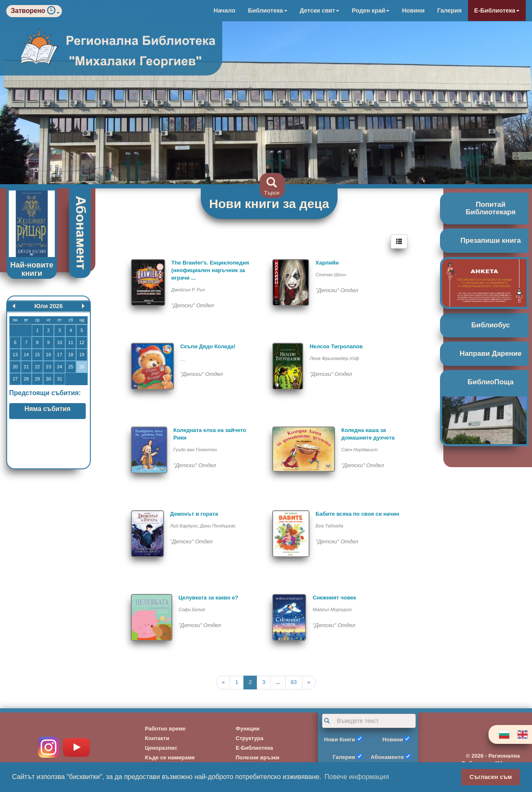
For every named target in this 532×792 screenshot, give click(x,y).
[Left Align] (399, 242)
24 (59, 367)
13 (15, 355)
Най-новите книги (32, 269)
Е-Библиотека (497, 10)
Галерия (449, 10)
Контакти (157, 738)
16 (49, 355)
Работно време (165, 729)
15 (37, 355)
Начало (225, 10)
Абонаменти (387, 757)
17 (59, 355)
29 (37, 379)
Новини (413, 10)
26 (82, 367)
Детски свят (320, 10)
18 (71, 355)
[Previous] (223, 683)
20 (15, 367)
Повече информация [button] (357, 777)
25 (71, 367)
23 (49, 367)
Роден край (371, 10)
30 (49, 379)
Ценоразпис (161, 748)
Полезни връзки (258, 757)
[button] (53, 12)
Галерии (344, 757)
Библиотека (268, 10)
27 (15, 379)
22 (37, 367)
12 (82, 342)
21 (26, 367)
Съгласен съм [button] (491, 777)
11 (71, 342)
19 (82, 355)
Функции (248, 729)
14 (26, 355)
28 (26, 379)
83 (294, 682)
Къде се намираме (170, 757)
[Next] (309, 683)
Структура (250, 738)
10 (59, 342)
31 (59, 379)
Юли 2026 (49, 306)
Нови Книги (340, 739)
